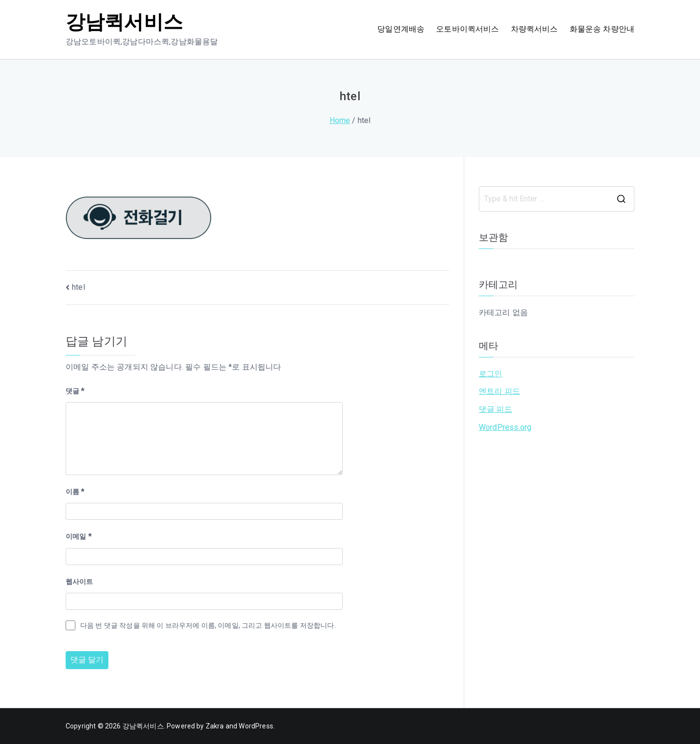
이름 (75, 492)
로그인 (490, 374)
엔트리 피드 (499, 391)
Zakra (215, 726)
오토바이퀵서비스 (467, 29)
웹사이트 (79, 582)
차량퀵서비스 (534, 29)
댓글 (75, 391)
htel (79, 287)
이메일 (79, 536)
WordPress (256, 726)
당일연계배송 (401, 29)
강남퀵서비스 (124, 22)
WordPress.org (505, 427)
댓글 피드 (496, 409)
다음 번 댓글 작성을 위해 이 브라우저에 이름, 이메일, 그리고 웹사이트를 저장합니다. (208, 625)
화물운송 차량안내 (602, 29)
